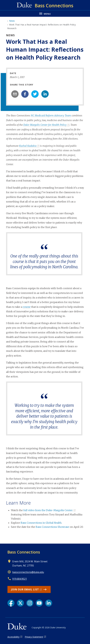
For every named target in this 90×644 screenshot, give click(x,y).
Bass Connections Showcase (52, 527)
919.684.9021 (20, 579)
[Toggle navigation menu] (45, 13)
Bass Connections (24, 552)
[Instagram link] (30, 603)
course (27, 307)
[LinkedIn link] (49, 603)
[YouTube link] (39, 603)
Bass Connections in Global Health (41, 523)
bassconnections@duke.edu (28, 572)
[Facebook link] (11, 603)
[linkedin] (45, 94)
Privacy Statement (34, 637)
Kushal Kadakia (28, 146)
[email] (15, 94)
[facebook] (25, 94)
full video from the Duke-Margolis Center (48, 510)
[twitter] (35, 94)
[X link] (20, 603)
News (12, 21)
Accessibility (13, 637)
